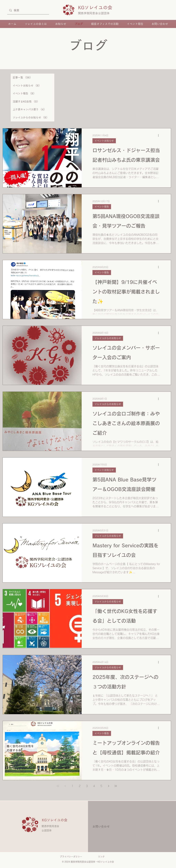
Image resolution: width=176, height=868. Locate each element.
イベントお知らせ (104, 141)
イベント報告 (102, 207)
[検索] (28, 10)
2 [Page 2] (80, 786)
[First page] (58, 786)
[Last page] (116, 786)
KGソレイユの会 (97, 7)
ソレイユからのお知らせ (108, 338)
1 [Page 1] (72, 786)
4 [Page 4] (94, 786)
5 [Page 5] (101, 786)
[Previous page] (65, 786)
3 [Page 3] (87, 786)
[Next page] (108, 786)
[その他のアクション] (159, 135)
